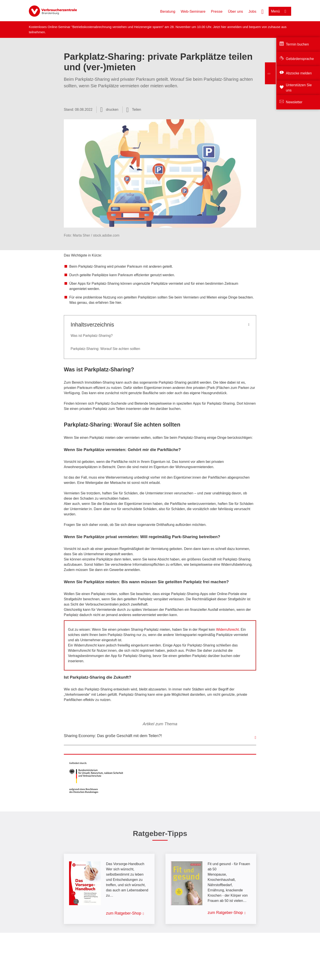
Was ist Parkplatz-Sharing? (92, 336)
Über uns (236, 11)
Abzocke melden (299, 73)
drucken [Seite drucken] (112, 110)
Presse (217, 11)
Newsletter (294, 102)
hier (224, 27)
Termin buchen (297, 44)
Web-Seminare (193, 11)
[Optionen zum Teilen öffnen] (134, 110)
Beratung (168, 11)
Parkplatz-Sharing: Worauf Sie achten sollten (105, 349)
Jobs (252, 11)
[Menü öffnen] (280, 11)
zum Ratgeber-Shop (124, 913)
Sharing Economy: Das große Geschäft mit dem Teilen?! (113, 736)
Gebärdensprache (300, 59)
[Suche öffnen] (263, 11)
